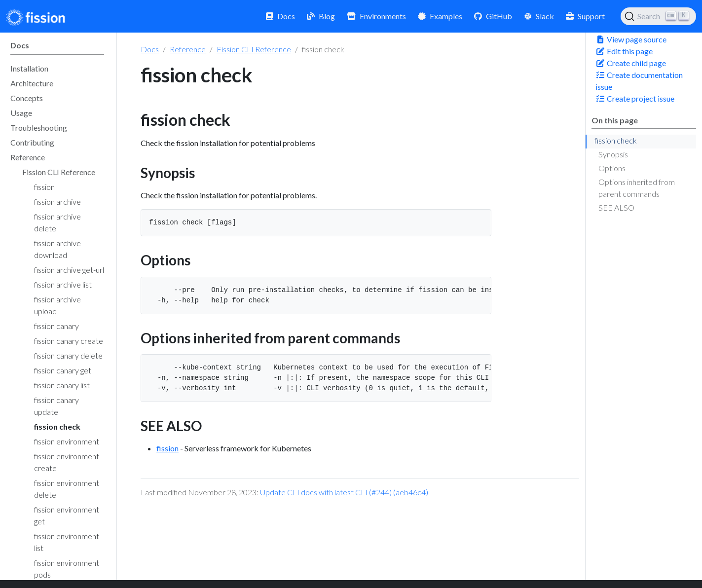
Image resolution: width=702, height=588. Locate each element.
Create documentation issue (639, 81)
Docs (150, 49)
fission (167, 448)
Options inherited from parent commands (637, 188)
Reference (188, 49)
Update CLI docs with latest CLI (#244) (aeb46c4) (344, 492)
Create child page (631, 63)
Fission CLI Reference (254, 49)
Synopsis (613, 154)
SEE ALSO (616, 207)
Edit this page (624, 51)
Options (612, 168)
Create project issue (635, 98)
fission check (616, 140)
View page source (631, 39)
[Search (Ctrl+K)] (658, 16)
